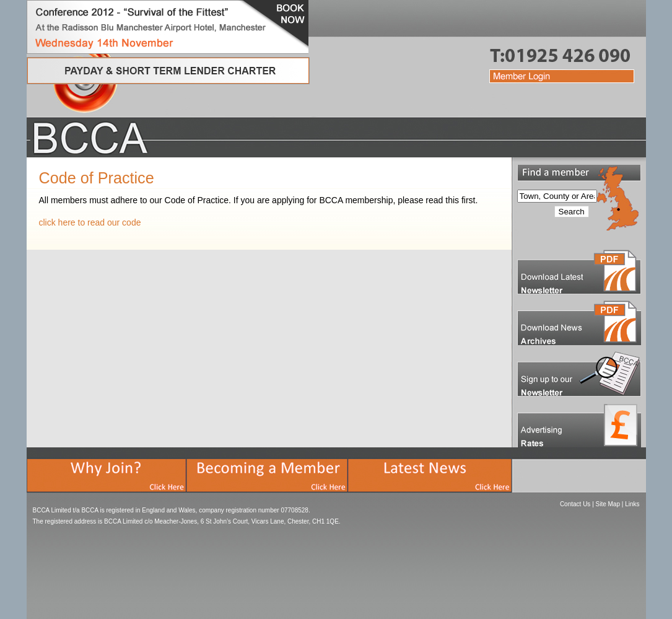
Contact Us (575, 504)
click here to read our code (90, 222)
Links (632, 504)
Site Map (608, 504)
